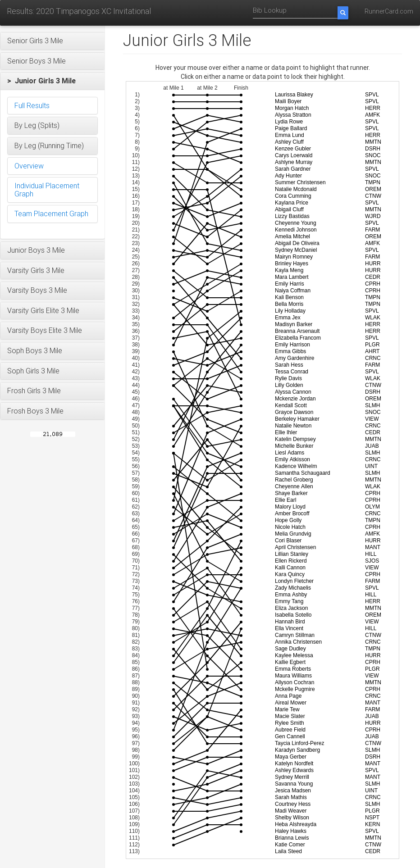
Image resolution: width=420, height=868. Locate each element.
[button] (52, 41)
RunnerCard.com (389, 11)
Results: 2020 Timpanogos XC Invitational (79, 11)
